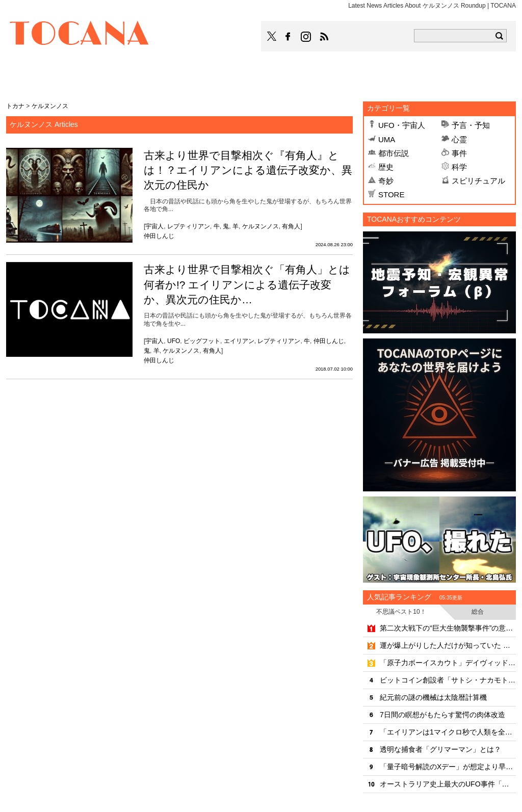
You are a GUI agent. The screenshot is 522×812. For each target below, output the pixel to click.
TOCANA (80, 35)
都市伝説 (394, 153)
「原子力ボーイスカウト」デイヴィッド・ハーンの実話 (448, 663)
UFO (174, 341)
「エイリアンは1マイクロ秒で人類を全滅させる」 (448, 732)
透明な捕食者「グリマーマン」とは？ (440, 749)
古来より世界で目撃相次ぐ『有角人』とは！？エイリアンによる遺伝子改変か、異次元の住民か (248, 170)
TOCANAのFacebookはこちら (288, 37)
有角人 (291, 226)
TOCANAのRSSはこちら (324, 37)
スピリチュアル (478, 181)
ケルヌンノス (260, 226)
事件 (459, 153)
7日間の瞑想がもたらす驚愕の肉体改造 (442, 715)
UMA (387, 139)
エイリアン (239, 341)
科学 (459, 167)
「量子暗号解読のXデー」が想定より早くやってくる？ (448, 767)
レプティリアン (189, 226)
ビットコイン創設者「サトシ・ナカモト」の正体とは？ (448, 680)
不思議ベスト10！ (401, 612)
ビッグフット (202, 341)
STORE (391, 194)
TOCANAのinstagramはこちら (306, 37)
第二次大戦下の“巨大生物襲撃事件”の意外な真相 (448, 628)
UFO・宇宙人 (402, 125)
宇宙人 (154, 226)
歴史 (386, 167)
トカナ (15, 106)
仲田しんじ (159, 236)
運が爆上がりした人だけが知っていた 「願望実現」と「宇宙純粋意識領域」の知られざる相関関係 (448, 645)
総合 (478, 612)
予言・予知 (471, 125)
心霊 (459, 139)
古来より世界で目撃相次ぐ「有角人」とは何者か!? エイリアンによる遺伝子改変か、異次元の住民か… (247, 284)
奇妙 (386, 181)
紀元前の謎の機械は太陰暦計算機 (433, 697)
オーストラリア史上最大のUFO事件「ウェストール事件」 (448, 784)
